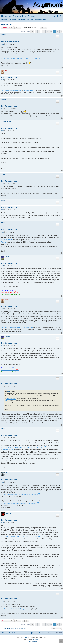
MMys (7, 71)
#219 (3, 309)
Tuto (3, 242)
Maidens (9, 473)
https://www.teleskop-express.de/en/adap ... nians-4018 (20, 537)
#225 (3, 601)
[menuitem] (17, 16)
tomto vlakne (6, 240)
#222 (3, 437)
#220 (3, 345)
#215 (3, 183)
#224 (3, 522)
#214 (3, 131)
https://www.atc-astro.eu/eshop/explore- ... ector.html (20, 494)
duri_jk (3, 223)
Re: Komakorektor (10, 42)
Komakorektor (8, 24)
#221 (3, 386)
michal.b (8, 256)
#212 (3, 80)
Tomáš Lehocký (7, 122)
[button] (32, 31)
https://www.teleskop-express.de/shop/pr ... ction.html (20, 58)
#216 (3, 210)
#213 (3, 108)
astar (4, 174)
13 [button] (47, 31)
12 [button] (43, 31)
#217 (3, 232)
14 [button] (51, 31)
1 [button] (39, 31)
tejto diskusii (7, 450)
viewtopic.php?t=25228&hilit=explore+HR (16, 609)
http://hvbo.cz (27, 90)
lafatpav (4, 35)
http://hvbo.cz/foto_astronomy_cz (11, 90)
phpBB (25, 637)
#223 (3, 482)
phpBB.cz (36, 639)
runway (3, 201)
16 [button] (58, 31)
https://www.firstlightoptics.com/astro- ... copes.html (19, 503)
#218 (3, 266)
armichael (9, 513)
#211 (3, 44)
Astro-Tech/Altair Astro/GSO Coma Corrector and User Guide (22, 447)
